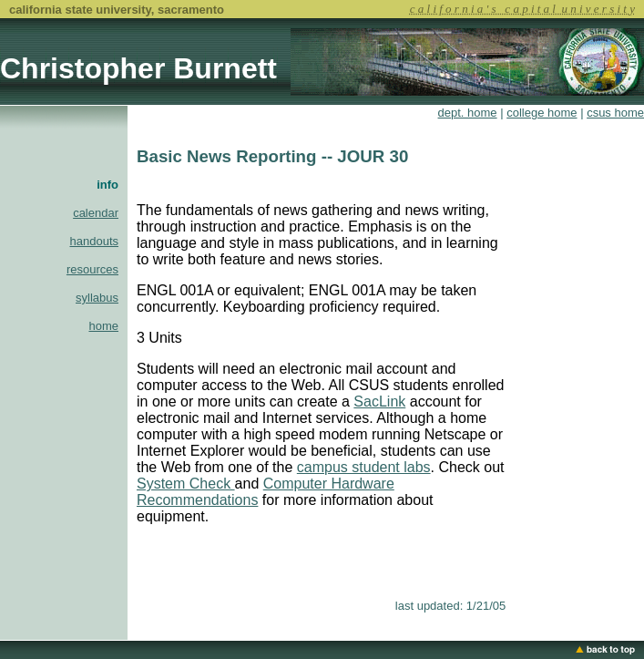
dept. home (468, 113)
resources (92, 269)
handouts (95, 241)
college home (542, 113)
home (103, 326)
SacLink (379, 402)
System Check (186, 484)
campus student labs (364, 467)
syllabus (97, 298)
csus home (615, 113)
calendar (96, 213)
